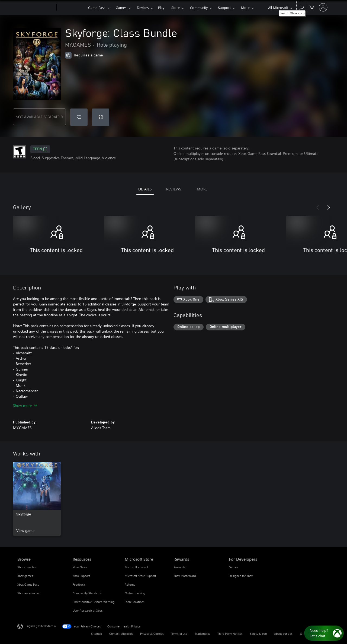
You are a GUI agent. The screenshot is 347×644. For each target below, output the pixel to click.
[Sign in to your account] (323, 7)
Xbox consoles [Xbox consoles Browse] (27, 567)
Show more (25, 405)
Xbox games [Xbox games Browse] (25, 576)
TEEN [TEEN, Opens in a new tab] (40, 149)
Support (224, 7)
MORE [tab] (202, 189)
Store (176, 7)
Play (161, 7)
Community (199, 7)
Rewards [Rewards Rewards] (179, 567)
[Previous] (318, 208)
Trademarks (202, 634)
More (245, 7)
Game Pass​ (97, 7)
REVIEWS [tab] (174, 189)
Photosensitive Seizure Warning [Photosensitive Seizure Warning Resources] (94, 602)
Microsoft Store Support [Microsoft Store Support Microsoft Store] (140, 576)
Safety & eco (258, 634)
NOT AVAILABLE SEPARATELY (39, 117)
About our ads (283, 634)
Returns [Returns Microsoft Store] (130, 584)
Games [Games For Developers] (233, 567)
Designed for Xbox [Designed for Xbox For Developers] (241, 576)
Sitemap (97, 634)
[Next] (329, 208)
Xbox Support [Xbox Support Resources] (81, 576)
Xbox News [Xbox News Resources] (80, 567)
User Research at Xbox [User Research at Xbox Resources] (88, 610)
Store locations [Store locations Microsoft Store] (135, 602)
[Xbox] (72, 8)
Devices (143, 7)
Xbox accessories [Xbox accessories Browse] (28, 593)
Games (121, 7)
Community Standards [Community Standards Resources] (87, 593)
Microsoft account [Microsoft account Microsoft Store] (136, 567)
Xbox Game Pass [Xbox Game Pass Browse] (28, 584)
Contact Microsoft (121, 634)
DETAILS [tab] (145, 189)
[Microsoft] (36, 8)
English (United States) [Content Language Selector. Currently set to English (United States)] (41, 626)
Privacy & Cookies (152, 634)
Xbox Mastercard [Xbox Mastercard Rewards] (185, 576)
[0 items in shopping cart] (312, 7)
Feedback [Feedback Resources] (79, 584)
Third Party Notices (230, 634)
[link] (37, 499)
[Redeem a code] (101, 117)
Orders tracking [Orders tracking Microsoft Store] (135, 593)
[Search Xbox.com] (301, 7)
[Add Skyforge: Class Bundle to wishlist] (79, 117)
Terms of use (179, 634)
